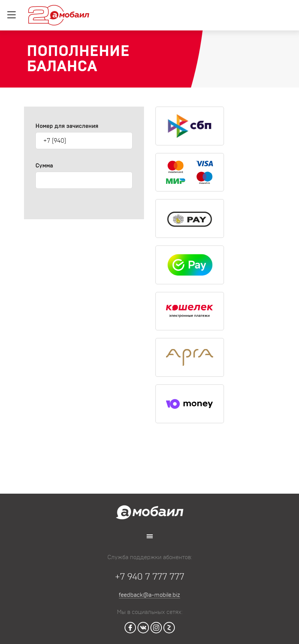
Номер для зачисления (67, 126)
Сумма (44, 166)
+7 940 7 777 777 (150, 577)
